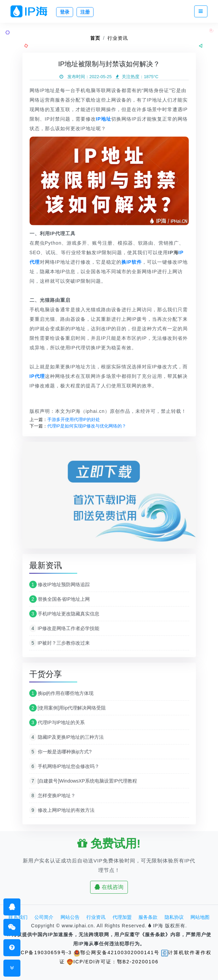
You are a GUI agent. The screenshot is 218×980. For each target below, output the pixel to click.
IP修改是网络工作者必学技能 (64, 628)
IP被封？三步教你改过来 (60, 643)
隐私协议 (174, 917)
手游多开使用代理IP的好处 (74, 419)
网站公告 (70, 917)
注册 (85, 12)
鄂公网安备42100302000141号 (116, 952)
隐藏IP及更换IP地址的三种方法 (66, 737)
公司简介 (44, 917)
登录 (65, 12)
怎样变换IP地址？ (52, 795)
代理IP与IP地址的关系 (57, 722)
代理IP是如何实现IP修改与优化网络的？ (87, 426)
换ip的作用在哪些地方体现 (62, 693)
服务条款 (148, 917)
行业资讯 (118, 38)
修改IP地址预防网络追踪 (60, 584)
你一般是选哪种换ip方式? (61, 752)
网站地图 (200, 917)
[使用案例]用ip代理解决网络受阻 (68, 708)
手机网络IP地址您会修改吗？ (64, 766)
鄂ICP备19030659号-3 (39, 952)
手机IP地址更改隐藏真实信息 (64, 614)
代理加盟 (122, 917)
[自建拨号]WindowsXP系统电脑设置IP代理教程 (83, 781)
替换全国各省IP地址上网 (60, 599)
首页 (95, 38)
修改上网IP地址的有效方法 (62, 810)
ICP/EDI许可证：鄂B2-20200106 (113, 962)
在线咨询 (109, 887)
